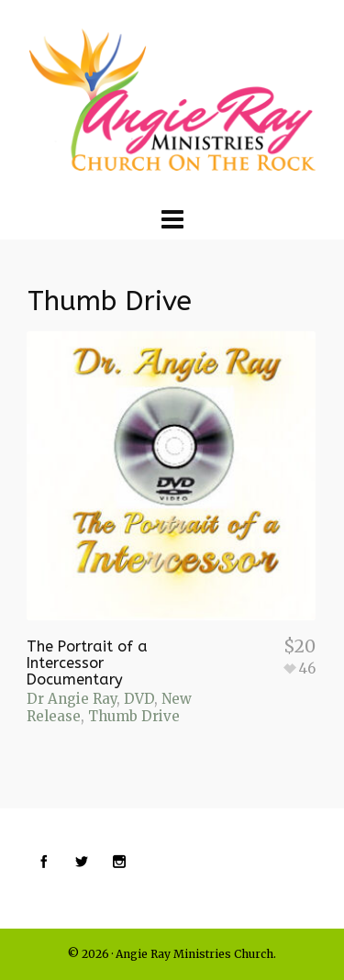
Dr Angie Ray (72, 699)
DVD (139, 699)
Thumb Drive (134, 716)
